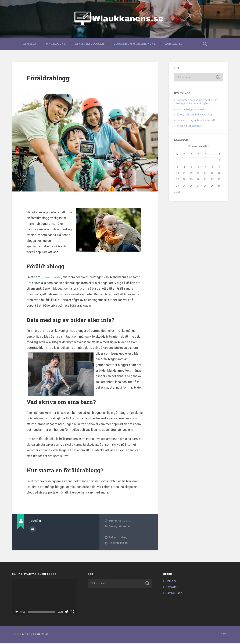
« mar (177, 194)
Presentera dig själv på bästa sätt (196, 122)
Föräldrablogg (50, 79)
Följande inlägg (118, 544)
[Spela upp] (17, 613)
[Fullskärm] (72, 613)
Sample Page (174, 594)
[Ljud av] (67, 613)
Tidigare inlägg (118, 539)
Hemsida (29, 45)
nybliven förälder (52, 278)
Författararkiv (33, 530)
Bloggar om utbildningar (134, 45)
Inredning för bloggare (189, 127)
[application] (44, 599)
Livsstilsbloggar (89, 45)
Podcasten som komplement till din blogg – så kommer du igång (197, 103)
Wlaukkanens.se (35, 636)
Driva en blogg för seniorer (192, 110)
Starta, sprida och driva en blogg (195, 116)
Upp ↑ (224, 636)
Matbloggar (56, 45)
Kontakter (174, 45)
